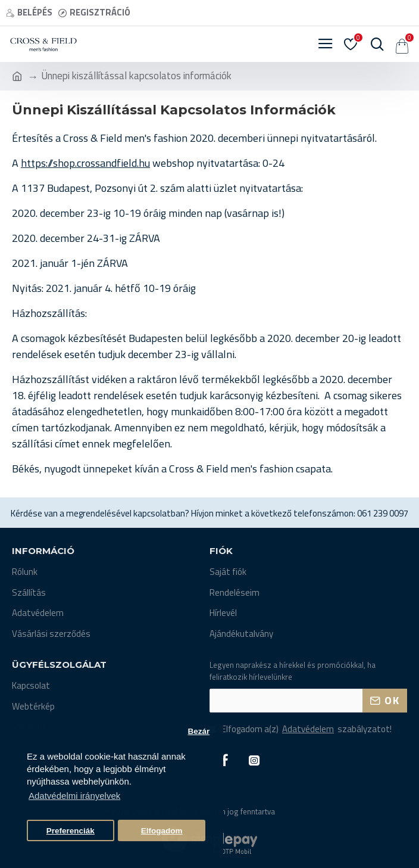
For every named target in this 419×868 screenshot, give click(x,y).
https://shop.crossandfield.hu (85, 163)
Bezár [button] (198, 731)
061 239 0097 (383, 514)
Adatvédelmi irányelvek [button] (74, 796)
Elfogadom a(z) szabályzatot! (301, 729)
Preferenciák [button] (71, 831)
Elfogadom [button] (162, 831)
